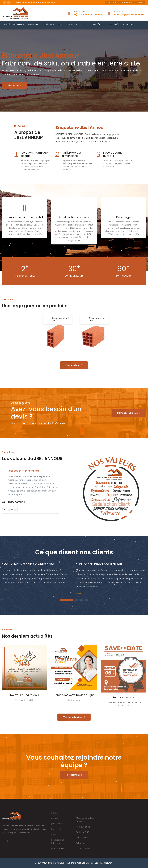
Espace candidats (126, 3)
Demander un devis (129, 413)
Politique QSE (82, 832)
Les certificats (83, 838)
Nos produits (34, 24)
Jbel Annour (19, 24)
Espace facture (99, 24)
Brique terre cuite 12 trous (98, 319)
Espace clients (111, 3)
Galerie (61, 24)
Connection (140, 3)
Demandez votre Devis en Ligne (74, 695)
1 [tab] (66, 600)
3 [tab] (81, 600)
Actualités (85, 24)
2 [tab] (76, 600)
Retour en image (123, 697)
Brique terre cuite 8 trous (60, 319)
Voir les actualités (74, 717)
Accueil (7, 24)
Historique (14, 85)
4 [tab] (87, 600)
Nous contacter (129, 24)
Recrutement (72, 24)
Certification (49, 24)
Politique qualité (84, 827)
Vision (54, 834)
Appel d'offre (114, 24)
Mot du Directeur (60, 829)
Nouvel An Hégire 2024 (25, 695)
